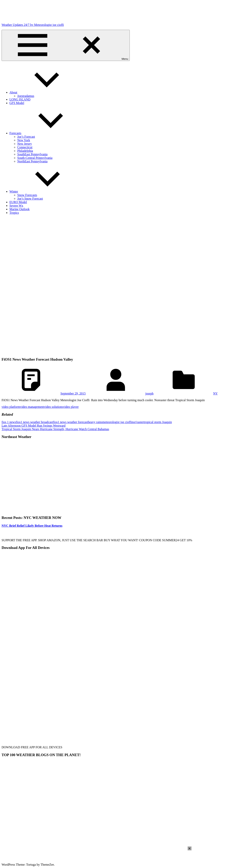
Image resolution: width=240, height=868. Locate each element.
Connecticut (25, 147)
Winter (43, 191)
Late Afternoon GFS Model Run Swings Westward (34, 426)
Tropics (14, 213)
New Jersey (25, 144)
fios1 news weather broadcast (34, 422)
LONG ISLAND (20, 99)
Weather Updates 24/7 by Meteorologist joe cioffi (33, 25)
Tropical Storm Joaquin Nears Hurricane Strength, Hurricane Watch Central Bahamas (55, 429)
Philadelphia (25, 151)
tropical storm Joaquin (158, 422)
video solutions (53, 407)
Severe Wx (16, 206)
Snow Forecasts (27, 195)
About (43, 92)
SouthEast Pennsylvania (32, 154)
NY (215, 393)
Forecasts (45, 133)
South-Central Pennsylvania (35, 158)
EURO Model (18, 202)
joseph (149, 393)
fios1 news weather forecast (70, 422)
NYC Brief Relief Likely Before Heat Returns (32, 526)
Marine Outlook (20, 209)
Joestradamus (26, 96)
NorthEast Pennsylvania (32, 161)
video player (71, 407)
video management (32, 407)
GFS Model (17, 103)
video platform (11, 407)
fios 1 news (9, 422)
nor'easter (138, 422)
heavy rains (95, 422)
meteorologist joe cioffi (117, 422)
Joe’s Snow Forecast (30, 199)
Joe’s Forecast (26, 137)
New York (24, 140)
